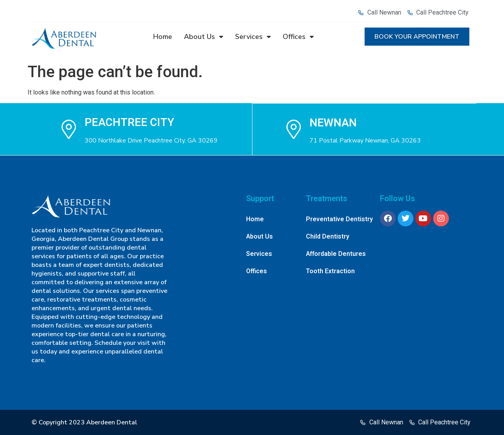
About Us (204, 37)
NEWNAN (334, 123)
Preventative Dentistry (339, 219)
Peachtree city (129, 123)
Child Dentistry (328, 237)
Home (163, 37)
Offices (298, 37)
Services (253, 37)
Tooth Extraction (330, 271)
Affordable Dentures (336, 254)
